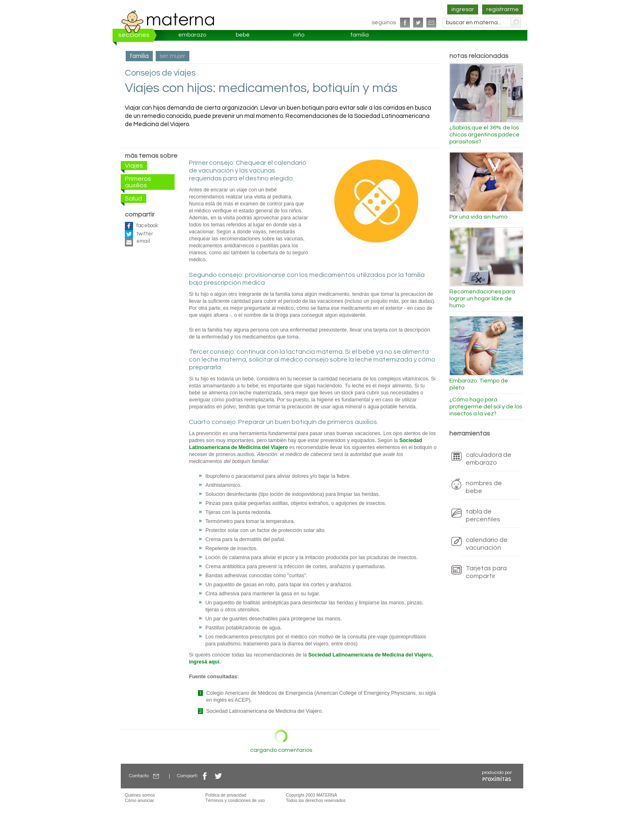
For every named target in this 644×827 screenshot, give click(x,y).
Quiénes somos (140, 795)
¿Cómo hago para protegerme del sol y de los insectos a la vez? (486, 407)
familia (360, 35)
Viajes (134, 166)
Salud (133, 198)
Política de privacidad (226, 795)
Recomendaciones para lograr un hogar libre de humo (482, 299)
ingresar (463, 9)
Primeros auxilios (138, 182)
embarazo (192, 35)
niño (299, 35)
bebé (243, 35)
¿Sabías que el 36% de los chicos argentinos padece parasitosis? (484, 135)
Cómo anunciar (139, 800)
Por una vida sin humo (478, 217)
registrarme (503, 9)
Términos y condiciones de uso (235, 800)
